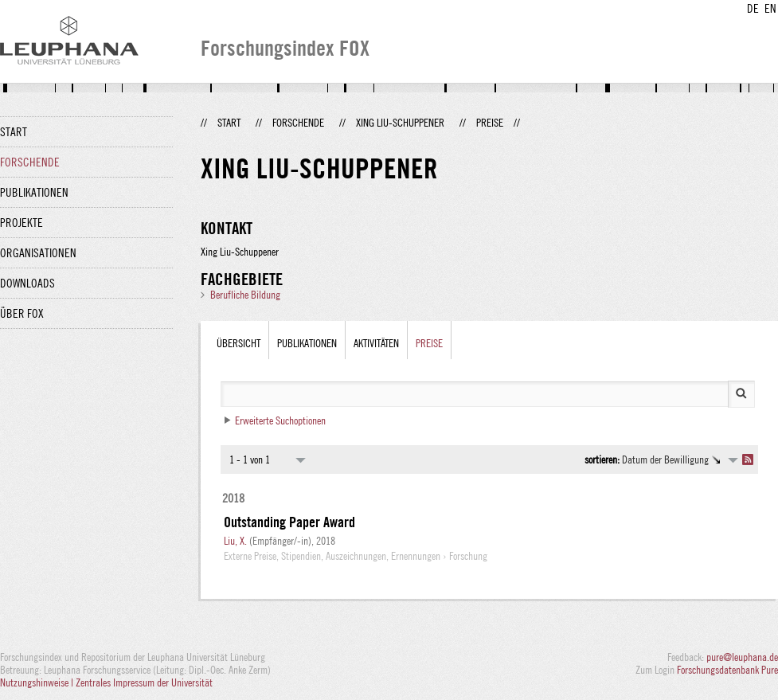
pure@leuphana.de (742, 657)
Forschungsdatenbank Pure (727, 670)
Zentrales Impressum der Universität (144, 682)
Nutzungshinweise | (38, 682)
